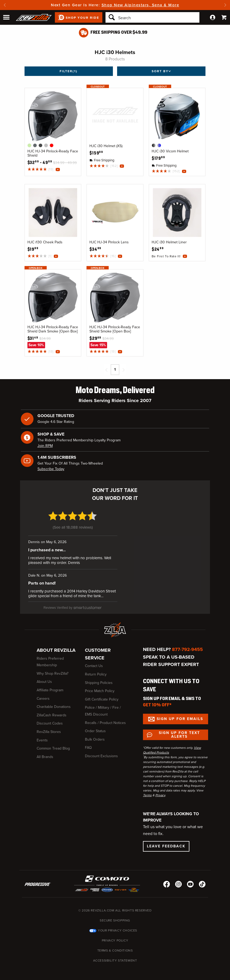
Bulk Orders (95, 739)
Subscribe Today (51, 469)
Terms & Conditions (115, 950)
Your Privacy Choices (118, 930)
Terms (147, 795)
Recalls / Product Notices (105, 723)
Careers (43, 699)
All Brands (45, 757)
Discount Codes (50, 723)
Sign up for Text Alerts (179, 735)
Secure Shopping (115, 920)
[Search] (152, 17)
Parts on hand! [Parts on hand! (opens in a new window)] (42, 583)
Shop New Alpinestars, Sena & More (140, 5)
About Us (44, 682)
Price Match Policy (100, 691)
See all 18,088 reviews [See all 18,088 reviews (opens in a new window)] (73, 527)
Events (42, 740)
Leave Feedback (166, 846)
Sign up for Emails (180, 719)
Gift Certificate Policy (102, 699)
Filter (69, 71)
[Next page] (123, 370)
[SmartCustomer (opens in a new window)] (73, 608)
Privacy (160, 795)
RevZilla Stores (49, 732)
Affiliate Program (50, 690)
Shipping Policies (99, 683)
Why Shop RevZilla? (52, 674)
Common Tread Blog (53, 748)
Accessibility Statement (115, 960)
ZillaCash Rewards (52, 715)
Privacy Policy (115, 940)
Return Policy (96, 674)
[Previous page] (107, 370)
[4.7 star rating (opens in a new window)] (73, 519)
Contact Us (94, 666)
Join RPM (45, 446)
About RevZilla (56, 650)
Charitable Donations (54, 707)
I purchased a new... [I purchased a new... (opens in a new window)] (47, 550)
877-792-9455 (187, 649)
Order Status (95, 731)
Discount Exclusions (101, 756)
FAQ (88, 748)
